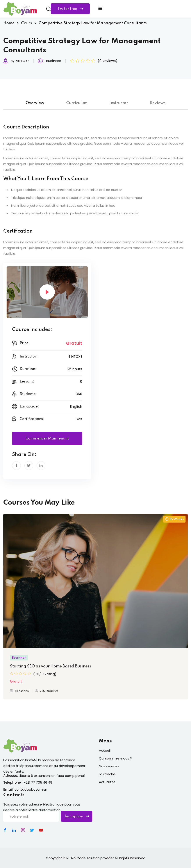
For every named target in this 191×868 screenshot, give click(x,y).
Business (54, 61)
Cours (27, 23)
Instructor (119, 103)
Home (9, 23)
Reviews (158, 103)
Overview (35, 103)
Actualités (107, 782)
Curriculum (77, 103)
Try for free (70, 9)
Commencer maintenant (47, 438)
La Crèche (107, 774)
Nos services (109, 766)
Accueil (105, 750)
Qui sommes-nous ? (115, 758)
